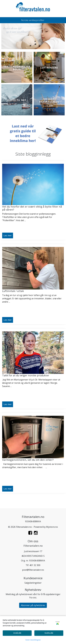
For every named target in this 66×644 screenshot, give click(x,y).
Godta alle (49, 633)
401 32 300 (35, 565)
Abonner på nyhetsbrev (33, 605)
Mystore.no (52, 527)
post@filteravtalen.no (33, 570)
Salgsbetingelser (33, 583)
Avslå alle (17, 633)
